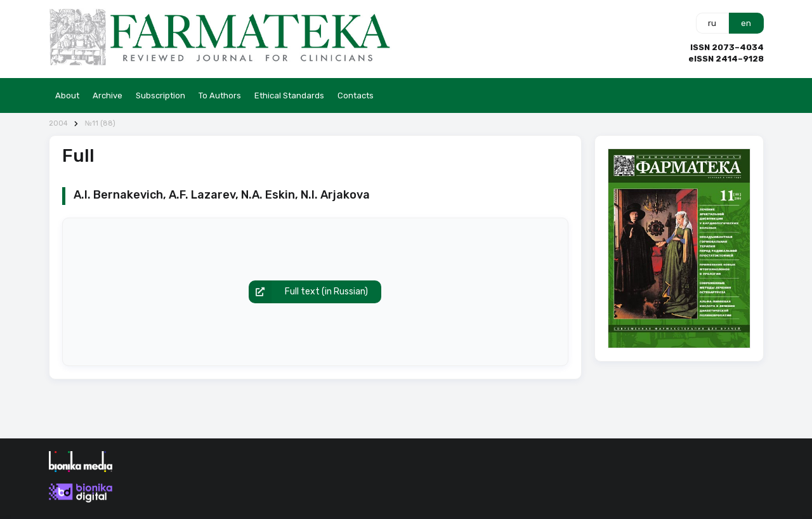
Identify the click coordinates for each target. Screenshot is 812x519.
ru (712, 23)
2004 (58, 123)
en (746, 23)
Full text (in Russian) (308, 292)
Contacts (356, 95)
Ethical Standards (289, 95)
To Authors (220, 95)
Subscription (160, 95)
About (67, 95)
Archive (108, 95)
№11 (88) (100, 123)
